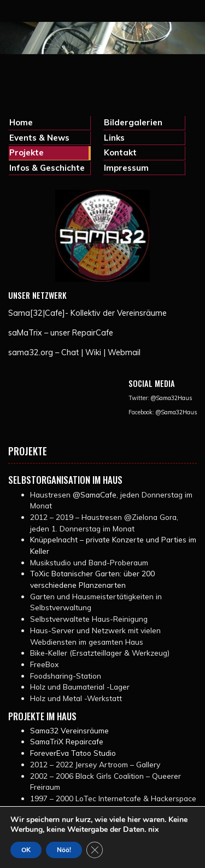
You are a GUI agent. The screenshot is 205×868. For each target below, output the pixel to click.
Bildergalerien (133, 122)
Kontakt (120, 152)
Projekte (27, 152)
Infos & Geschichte (47, 168)
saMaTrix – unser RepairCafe (61, 333)
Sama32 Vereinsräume (69, 730)
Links (114, 138)
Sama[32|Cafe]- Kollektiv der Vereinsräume (87, 313)
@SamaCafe (95, 494)
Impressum (126, 168)
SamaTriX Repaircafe (67, 741)
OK (26, 850)
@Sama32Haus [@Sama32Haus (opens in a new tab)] (176, 412)
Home (21, 122)
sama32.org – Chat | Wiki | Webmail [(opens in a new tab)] (74, 352)
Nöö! (64, 850)
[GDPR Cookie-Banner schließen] (95, 850)
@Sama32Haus (171, 398)
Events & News (39, 138)
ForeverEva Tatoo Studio (73, 753)
